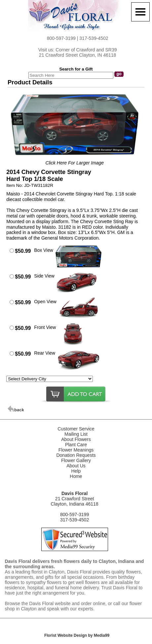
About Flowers (76, 439)
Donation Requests (76, 455)
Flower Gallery (76, 460)
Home (76, 476)
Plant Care (76, 445)
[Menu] (140, 12)
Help (76, 471)
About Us (76, 466)
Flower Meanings (76, 450)
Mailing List (76, 434)
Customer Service (76, 429)
